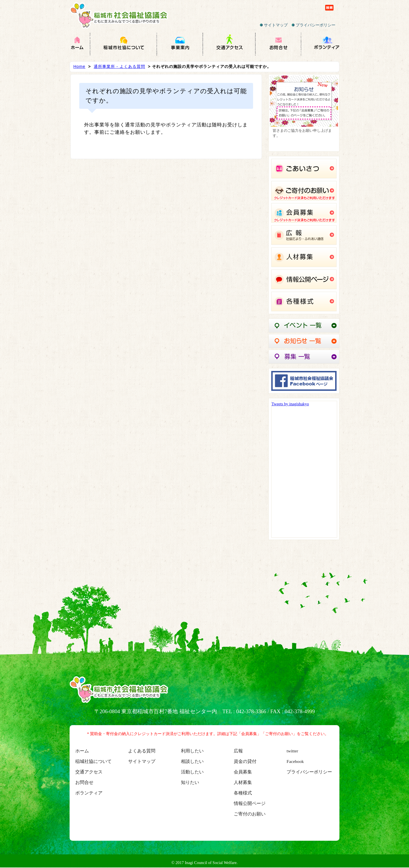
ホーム (82, 751)
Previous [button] (277, 111)
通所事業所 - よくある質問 (119, 66)
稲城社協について (93, 761)
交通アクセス (89, 772)
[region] (304, 113)
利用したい (192, 751)
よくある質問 (142, 751)
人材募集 (243, 782)
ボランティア (89, 793)
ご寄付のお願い (250, 814)
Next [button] (331, 111)
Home (79, 66)
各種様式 (243, 793)
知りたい (190, 782)
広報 (238, 751)
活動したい (192, 772)
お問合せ (84, 782)
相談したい (192, 761)
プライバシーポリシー (314, 25)
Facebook (295, 761)
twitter (292, 751)
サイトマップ (274, 25)
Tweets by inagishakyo (290, 404)
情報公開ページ (250, 803)
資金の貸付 (245, 761)
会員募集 (243, 772)
